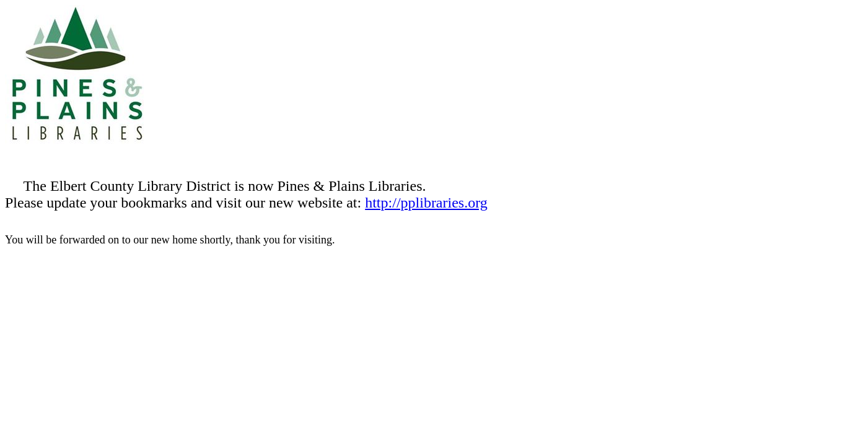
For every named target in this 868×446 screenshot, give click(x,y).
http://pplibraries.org (426, 203)
